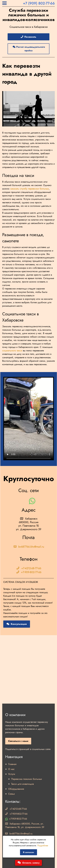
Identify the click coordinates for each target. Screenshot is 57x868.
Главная (12, 764)
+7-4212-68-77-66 (28, 568)
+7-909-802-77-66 (29, 572)
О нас (11, 769)
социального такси (12, 351)
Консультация (17, 624)
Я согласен (28, 852)
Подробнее (43, 845)
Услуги (12, 774)
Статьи (11, 794)
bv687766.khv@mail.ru (29, 547)
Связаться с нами (18, 741)
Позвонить (28, 37)
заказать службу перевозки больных (29, 189)
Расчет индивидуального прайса (29, 49)
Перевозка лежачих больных (27, 779)
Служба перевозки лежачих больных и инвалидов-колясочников (29, 15)
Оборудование (16, 789)
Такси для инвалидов (22, 784)
